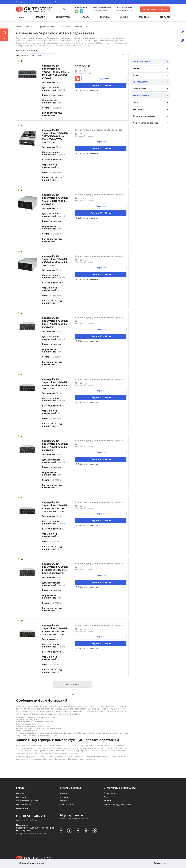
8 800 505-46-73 (81, 8)
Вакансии (75, 2)
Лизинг (124, 17)
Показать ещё (72, 684)
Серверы (20, 793)
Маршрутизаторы (24, 805)
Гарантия (144, 17)
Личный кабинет (68, 805)
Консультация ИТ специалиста (155, 9)
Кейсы (57, 2)
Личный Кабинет (163, 2)
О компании (37, 2)
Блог (65, 2)
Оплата (85, 17)
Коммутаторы (22, 808)
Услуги (49, 2)
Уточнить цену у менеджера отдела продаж (99, 130)
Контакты (165, 17)
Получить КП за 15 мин (101, 85)
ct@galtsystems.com (102, 8)
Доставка (105, 17)
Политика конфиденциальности (118, 805)
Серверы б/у (22, 797)
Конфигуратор (63, 17)
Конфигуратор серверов (27, 801)
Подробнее (104, 79)
